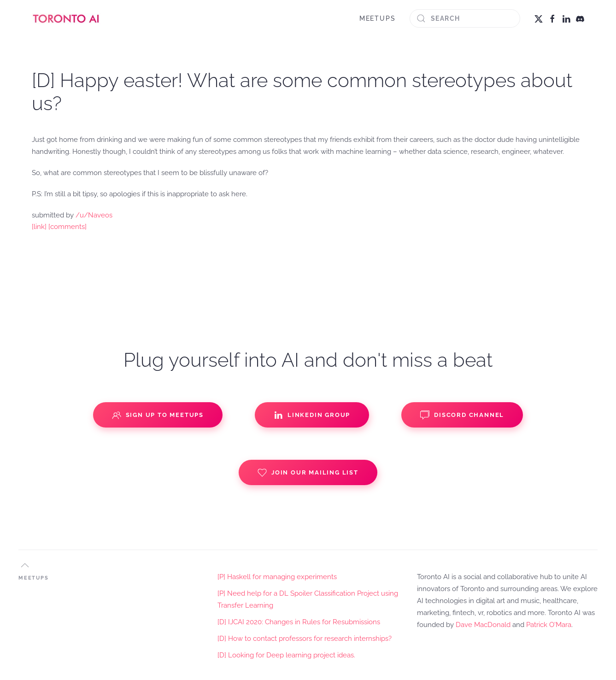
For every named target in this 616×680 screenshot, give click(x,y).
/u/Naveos (94, 215)
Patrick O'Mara (549, 625)
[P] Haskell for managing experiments (277, 577)
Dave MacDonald (483, 625)
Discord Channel (462, 415)
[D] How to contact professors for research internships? (305, 639)
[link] (39, 227)
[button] (25, 565)
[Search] (465, 18)
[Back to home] (66, 18)
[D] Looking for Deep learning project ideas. (286, 655)
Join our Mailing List (308, 473)
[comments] (67, 227)
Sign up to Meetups (158, 415)
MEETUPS (378, 18)
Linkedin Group (312, 415)
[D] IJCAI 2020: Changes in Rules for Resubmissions (299, 622)
